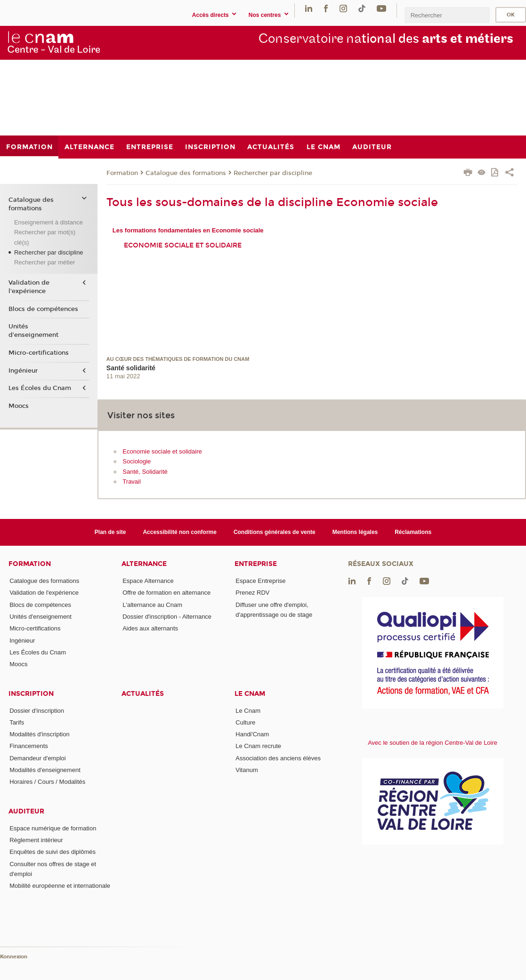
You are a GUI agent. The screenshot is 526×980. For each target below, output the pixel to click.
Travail (132, 482)
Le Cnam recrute (258, 746)
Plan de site (110, 532)
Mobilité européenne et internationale (60, 886)
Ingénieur (23, 371)
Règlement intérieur (36, 840)
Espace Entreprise (260, 581)
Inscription (31, 694)
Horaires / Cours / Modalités (47, 782)
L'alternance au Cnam (152, 605)
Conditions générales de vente (275, 532)
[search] (447, 15)
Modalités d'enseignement (45, 770)
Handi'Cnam (252, 734)
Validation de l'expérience (29, 287)
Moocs (19, 406)
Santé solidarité (131, 368)
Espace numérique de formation (53, 828)
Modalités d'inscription (40, 734)
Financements (29, 746)
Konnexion (14, 957)
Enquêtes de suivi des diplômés (53, 852)
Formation (122, 173)
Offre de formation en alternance (166, 593)
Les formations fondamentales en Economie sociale (188, 230)
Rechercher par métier (45, 262)
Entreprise (256, 564)
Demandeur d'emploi (38, 758)
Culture (245, 722)
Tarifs (17, 722)
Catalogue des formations (186, 173)
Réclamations (413, 532)
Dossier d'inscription (37, 711)
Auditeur (26, 811)
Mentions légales (355, 532)
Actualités (143, 694)
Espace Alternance (148, 581)
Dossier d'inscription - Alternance (167, 617)
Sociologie (137, 461)
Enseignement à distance (49, 222)
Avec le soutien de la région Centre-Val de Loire (433, 743)
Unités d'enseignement (33, 331)
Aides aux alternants (150, 628)
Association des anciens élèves (278, 758)
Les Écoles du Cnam (40, 388)
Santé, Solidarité (145, 472)
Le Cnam (250, 694)
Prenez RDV (252, 593)
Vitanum (247, 770)
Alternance (144, 564)
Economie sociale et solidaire (183, 245)
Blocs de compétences (43, 309)
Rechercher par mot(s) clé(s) (45, 237)
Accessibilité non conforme (180, 532)
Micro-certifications (39, 353)
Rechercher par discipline (273, 173)
